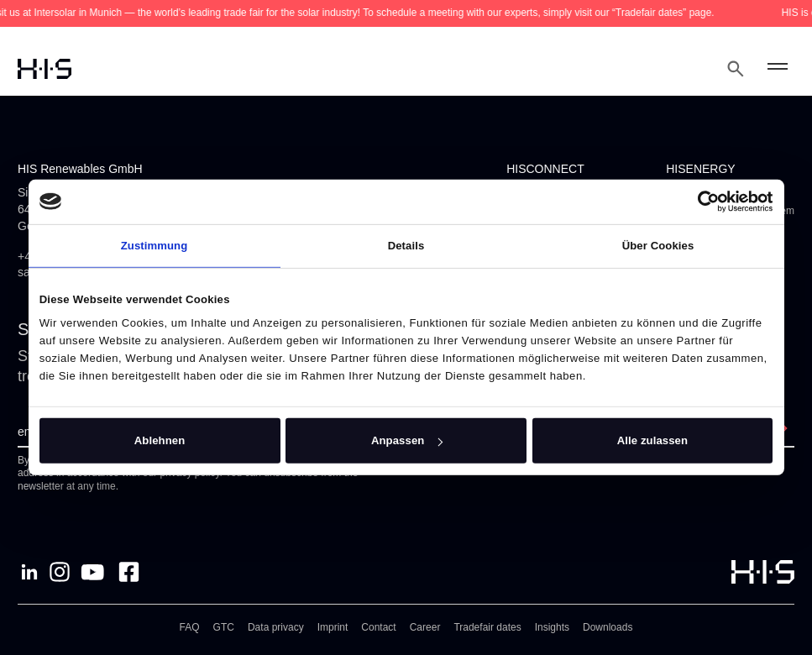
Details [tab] (406, 245)
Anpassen (407, 440)
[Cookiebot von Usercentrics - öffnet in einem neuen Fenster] (699, 202)
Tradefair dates (487, 627)
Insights (552, 627)
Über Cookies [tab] (658, 245)
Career (425, 627)
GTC (224, 627)
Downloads (608, 627)
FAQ (190, 627)
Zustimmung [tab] (155, 245)
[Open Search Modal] (736, 69)
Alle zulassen (652, 440)
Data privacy (276, 627)
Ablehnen (160, 440)
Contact (378, 627)
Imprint (333, 627)
